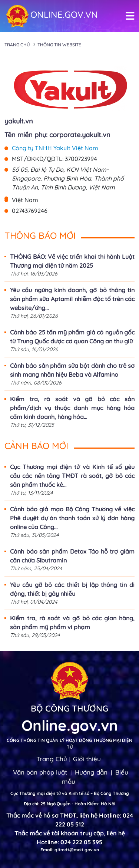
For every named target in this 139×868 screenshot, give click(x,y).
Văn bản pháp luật (40, 772)
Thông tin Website (59, 45)
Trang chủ (17, 45)
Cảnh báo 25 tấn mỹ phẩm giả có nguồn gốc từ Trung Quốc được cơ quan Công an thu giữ (72, 337)
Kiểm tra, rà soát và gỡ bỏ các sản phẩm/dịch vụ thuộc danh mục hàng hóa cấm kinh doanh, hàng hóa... (72, 408)
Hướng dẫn (91, 772)
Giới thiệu (87, 759)
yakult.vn (19, 121)
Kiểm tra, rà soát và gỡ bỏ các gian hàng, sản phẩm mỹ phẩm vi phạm (72, 623)
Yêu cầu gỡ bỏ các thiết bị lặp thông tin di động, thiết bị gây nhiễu (72, 589)
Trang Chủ (52, 759)
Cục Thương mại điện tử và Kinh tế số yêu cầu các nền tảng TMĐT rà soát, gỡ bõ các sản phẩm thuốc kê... (72, 476)
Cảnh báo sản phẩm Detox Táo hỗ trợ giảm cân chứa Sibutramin (72, 556)
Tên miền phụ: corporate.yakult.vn (57, 135)
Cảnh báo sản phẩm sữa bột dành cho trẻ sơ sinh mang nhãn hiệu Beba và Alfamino (72, 370)
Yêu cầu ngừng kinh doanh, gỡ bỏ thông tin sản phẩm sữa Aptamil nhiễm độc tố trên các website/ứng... (72, 299)
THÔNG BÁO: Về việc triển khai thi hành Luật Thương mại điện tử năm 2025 (72, 261)
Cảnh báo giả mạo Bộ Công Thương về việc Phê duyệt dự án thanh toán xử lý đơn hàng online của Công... (72, 518)
